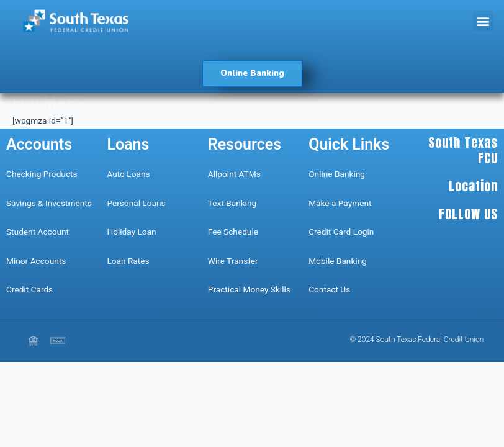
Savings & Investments (49, 203)
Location (473, 186)
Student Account (38, 232)
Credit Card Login (341, 232)
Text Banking (232, 203)
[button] (483, 21)
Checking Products (42, 174)
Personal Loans (136, 203)
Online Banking (337, 174)
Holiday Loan (131, 232)
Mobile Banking (338, 261)
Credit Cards (29, 289)
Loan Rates (128, 261)
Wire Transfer (233, 261)
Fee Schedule (233, 232)
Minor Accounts (36, 261)
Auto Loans (128, 174)
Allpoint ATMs (234, 174)
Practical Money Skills (249, 289)
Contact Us (331, 289)
